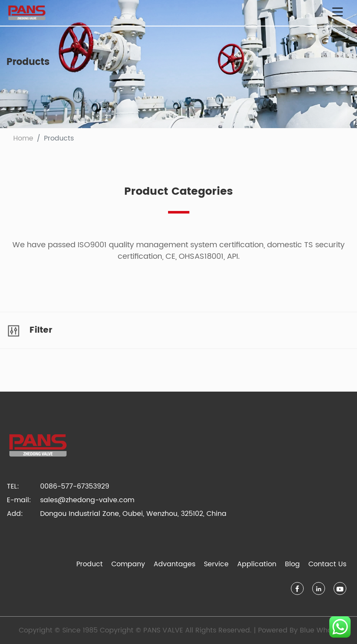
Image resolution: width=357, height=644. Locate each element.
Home (23, 138)
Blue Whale (319, 630)
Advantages (174, 564)
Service (216, 564)
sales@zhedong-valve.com (87, 500)
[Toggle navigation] (337, 13)
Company (128, 564)
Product (90, 564)
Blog (292, 564)
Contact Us (327, 564)
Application (257, 564)
